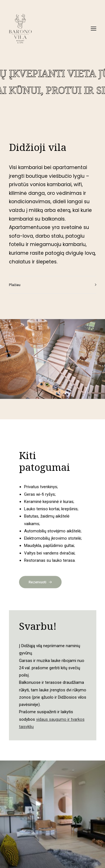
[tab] (53, 285)
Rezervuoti (40, 582)
